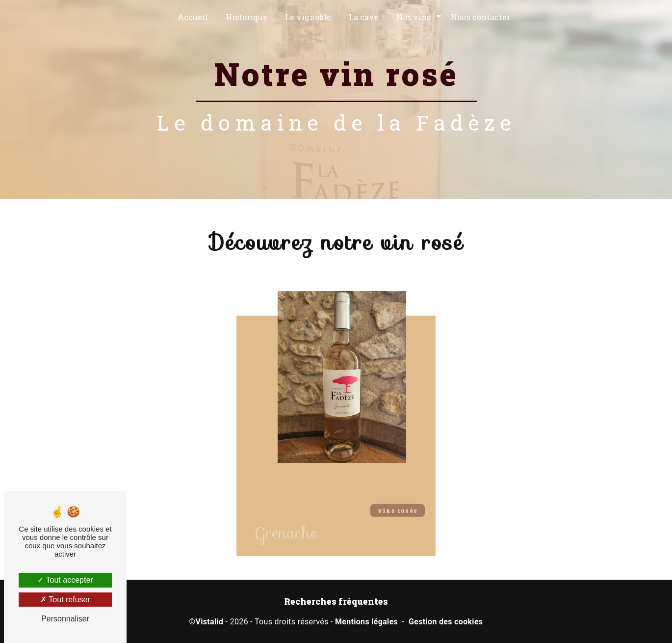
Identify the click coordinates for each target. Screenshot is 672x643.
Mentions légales (366, 622)
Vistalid (209, 622)
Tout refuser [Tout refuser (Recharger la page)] (65, 600)
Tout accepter (65, 580)
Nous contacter (480, 17)
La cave (364, 17)
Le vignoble (308, 17)
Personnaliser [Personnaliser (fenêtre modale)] (65, 619)
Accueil (193, 17)
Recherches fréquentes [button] (336, 602)
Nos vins (414, 17)
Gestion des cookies (446, 622)
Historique (246, 17)
